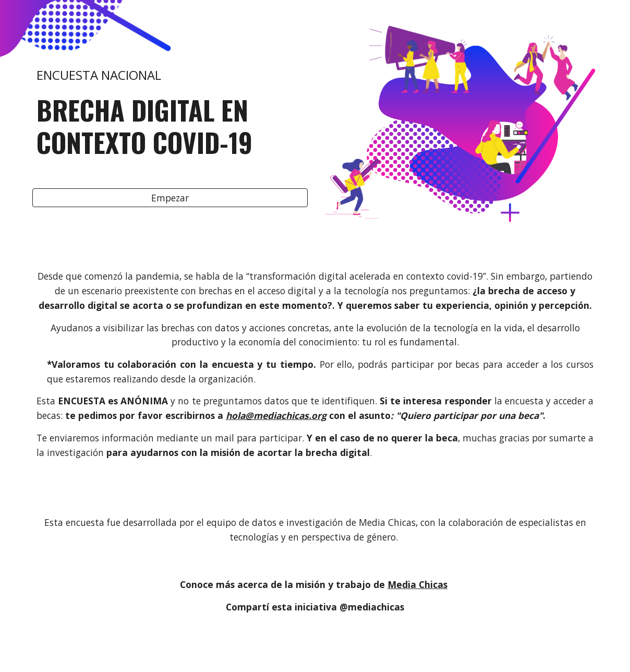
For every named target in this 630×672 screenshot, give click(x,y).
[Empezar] (170, 198)
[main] (170, 100)
